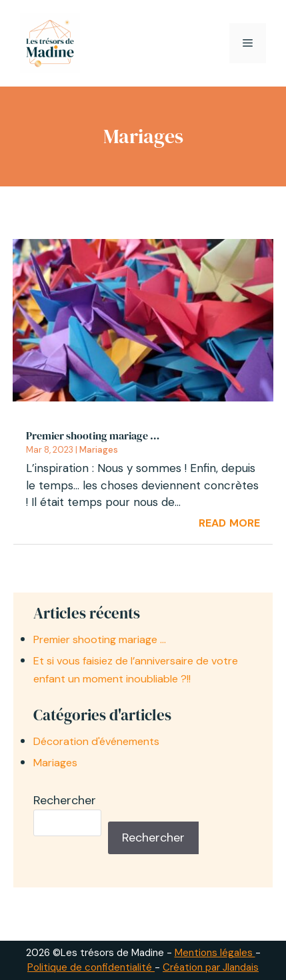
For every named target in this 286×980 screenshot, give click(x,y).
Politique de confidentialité (91, 967)
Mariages (99, 450)
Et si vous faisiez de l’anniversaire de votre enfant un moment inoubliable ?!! (136, 670)
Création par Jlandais (211, 967)
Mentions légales (215, 953)
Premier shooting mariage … (93, 435)
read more (229, 521)
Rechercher (65, 800)
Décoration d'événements (96, 741)
